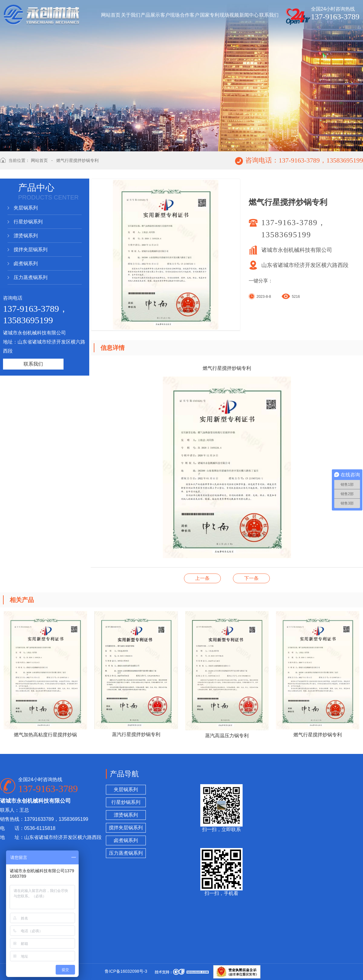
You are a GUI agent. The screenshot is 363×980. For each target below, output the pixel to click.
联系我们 (33, 364)
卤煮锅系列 (26, 263)
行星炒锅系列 (28, 222)
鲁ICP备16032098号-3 (126, 971)
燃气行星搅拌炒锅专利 (77, 160)
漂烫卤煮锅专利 (202, 578)
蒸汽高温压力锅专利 (251, 578)
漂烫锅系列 (26, 236)
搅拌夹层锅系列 (31, 250)
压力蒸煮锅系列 (31, 277)
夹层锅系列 (26, 208)
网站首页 (39, 160)
